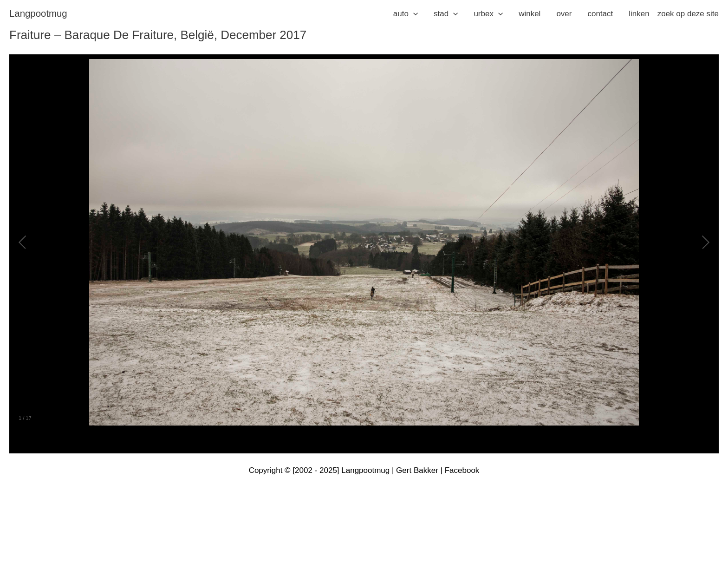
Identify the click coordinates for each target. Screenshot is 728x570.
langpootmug (38, 13)
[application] (413, 14)
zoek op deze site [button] (688, 14)
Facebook (462, 470)
